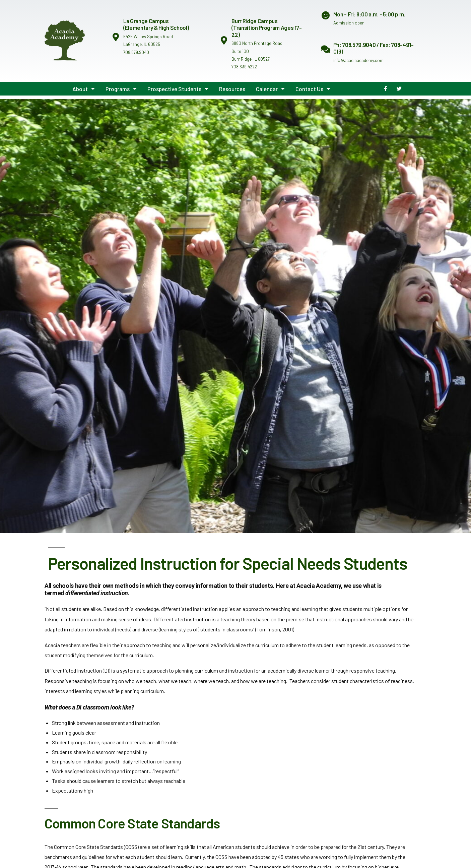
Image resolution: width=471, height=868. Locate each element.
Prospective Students (178, 89)
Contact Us (313, 89)
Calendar (270, 89)
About (84, 89)
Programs (121, 89)
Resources (232, 89)
